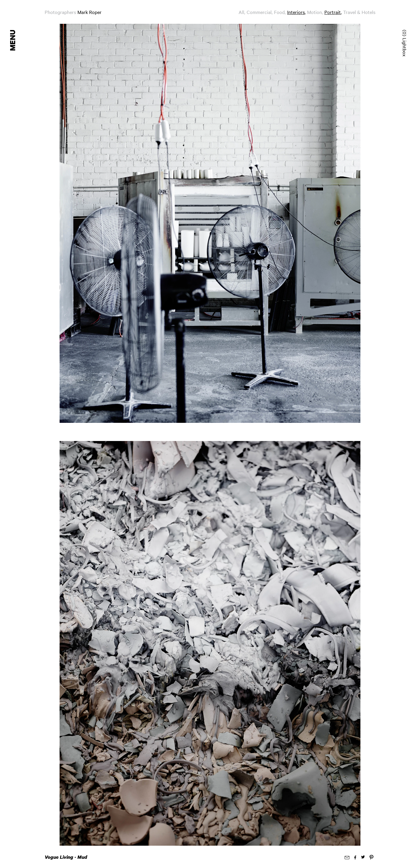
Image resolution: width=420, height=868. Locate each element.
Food (279, 12)
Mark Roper (90, 12)
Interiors (296, 12)
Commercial (259, 12)
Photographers (60, 12)
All (241, 12)
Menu (13, 40)
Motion (315, 12)
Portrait (333, 12)
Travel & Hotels (359, 12)
